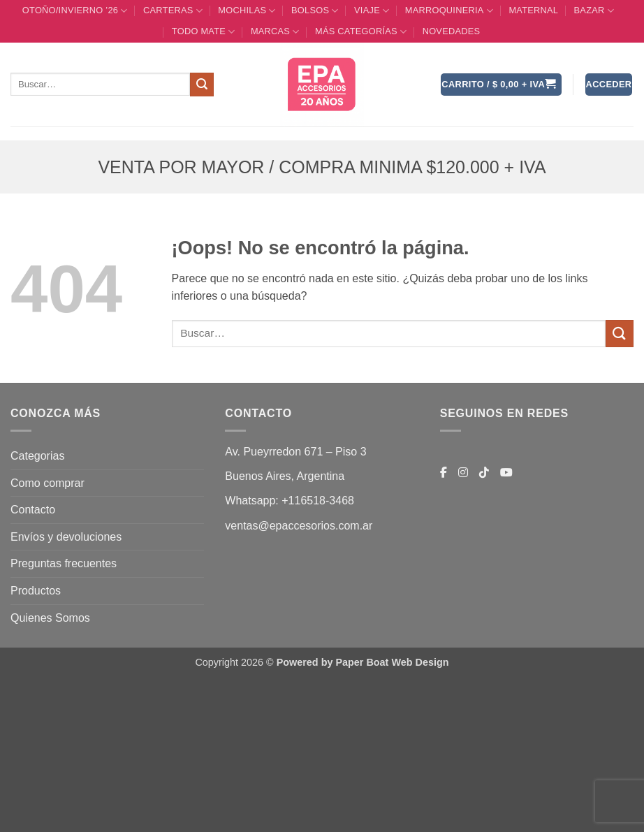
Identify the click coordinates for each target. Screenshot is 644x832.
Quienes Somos (50, 618)
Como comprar (47, 483)
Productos (36, 591)
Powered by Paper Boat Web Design (363, 662)
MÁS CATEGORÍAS (361, 32)
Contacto (33, 510)
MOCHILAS (247, 11)
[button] (501, 85)
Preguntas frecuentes (64, 563)
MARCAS (275, 32)
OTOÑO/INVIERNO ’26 (75, 11)
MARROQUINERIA (449, 11)
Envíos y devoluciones (66, 537)
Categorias (37, 456)
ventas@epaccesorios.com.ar (299, 526)
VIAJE (372, 11)
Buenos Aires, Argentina (285, 476)
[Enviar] (202, 85)
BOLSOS (315, 11)
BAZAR (594, 11)
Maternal (533, 10)
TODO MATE (204, 32)
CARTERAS (173, 11)
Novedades (452, 31)
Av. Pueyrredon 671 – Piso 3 (295, 452)
